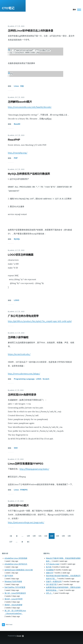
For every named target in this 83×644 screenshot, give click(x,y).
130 (35, 536)
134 (58, 536)
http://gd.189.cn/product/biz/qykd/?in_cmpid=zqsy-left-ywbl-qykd (40, 321)
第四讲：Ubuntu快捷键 (13, 604)
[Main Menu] (76, 10)
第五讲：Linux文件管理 (14, 598)
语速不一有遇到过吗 (54, 581)
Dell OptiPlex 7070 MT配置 (15, 587)
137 (11, 542)
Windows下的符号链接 (13, 581)
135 (64, 536)
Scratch (46, 378)
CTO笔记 (8, 8)
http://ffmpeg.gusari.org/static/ (34, 468)
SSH (16, 447)
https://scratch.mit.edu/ (19, 354)
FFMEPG (24, 489)
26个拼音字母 (51, 584)
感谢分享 (49, 572)
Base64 (17, 123)
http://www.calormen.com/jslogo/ (24, 373)
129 (29, 536)
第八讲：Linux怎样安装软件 (15, 593)
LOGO (17, 300)
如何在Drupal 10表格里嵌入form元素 (19, 569)
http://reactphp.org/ (18, 152)
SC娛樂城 (50, 569)
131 (41, 536)
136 (70, 536)
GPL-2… (49, 593)
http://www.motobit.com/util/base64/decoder (30, 106)
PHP (16, 157)
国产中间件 (9, 575)
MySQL (17, 238)
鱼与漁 (49, 566)
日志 (22, 85)
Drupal (19, 635)
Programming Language (24, 378)
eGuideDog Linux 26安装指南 (16, 558)
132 (46, 536)
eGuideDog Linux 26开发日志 (16, 563)
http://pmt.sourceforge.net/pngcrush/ (26, 522)
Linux (16, 85)
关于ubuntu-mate (53, 563)
